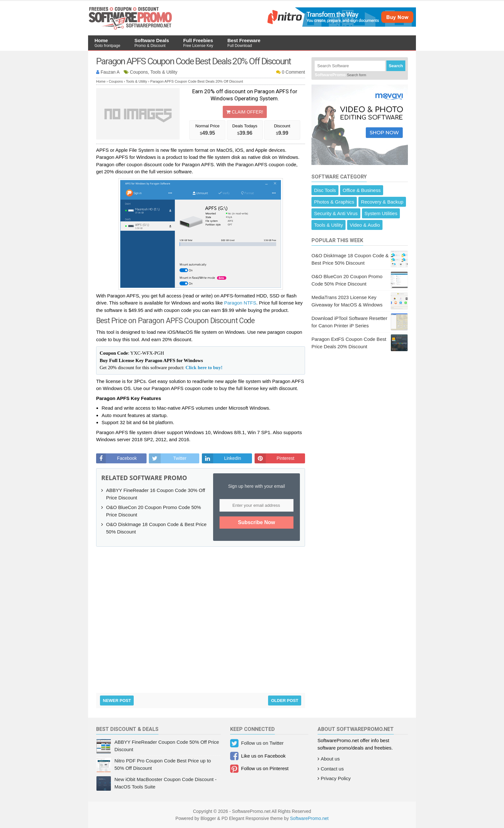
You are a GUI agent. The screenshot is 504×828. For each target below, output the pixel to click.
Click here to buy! (204, 368)
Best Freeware (244, 43)
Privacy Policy (336, 778)
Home (107, 43)
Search (396, 66)
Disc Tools (325, 190)
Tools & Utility (328, 225)
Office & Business (362, 190)
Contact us (332, 769)
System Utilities (381, 213)
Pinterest (285, 458)
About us (330, 759)
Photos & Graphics (334, 202)
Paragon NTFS (240, 303)
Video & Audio (365, 225)
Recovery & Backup (382, 202)
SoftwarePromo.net (309, 818)
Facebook (127, 458)
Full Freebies (198, 43)
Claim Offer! (245, 112)
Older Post (285, 701)
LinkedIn (233, 458)
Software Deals (152, 43)
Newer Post (117, 701)
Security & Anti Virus (336, 213)
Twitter (180, 458)
